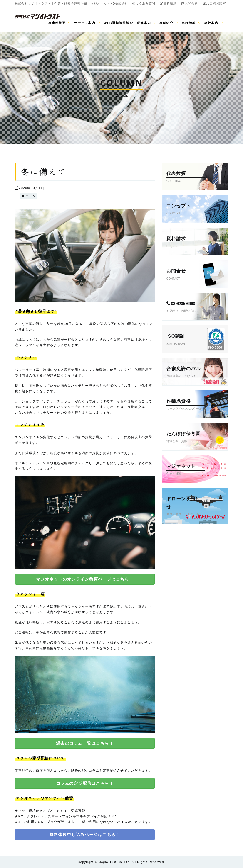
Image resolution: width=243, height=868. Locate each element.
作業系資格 (186, 405)
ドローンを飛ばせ (186, 507)
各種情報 (191, 23)
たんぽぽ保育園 (186, 438)
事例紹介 (169, 23)
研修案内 (146, 23)
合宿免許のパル (186, 372)
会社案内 (214, 23)
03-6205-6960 (186, 307)
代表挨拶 (186, 177)
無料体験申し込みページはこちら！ (85, 835)
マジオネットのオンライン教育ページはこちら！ (85, 579)
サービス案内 (87, 23)
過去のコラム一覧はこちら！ (85, 743)
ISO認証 (186, 340)
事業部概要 (59, 23)
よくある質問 (144, 4)
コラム (31, 196)
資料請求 (168, 4)
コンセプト (186, 210)
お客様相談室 (214, 4)
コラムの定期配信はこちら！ (85, 783)
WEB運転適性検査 (118, 23)
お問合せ (190, 4)
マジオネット (186, 470)
